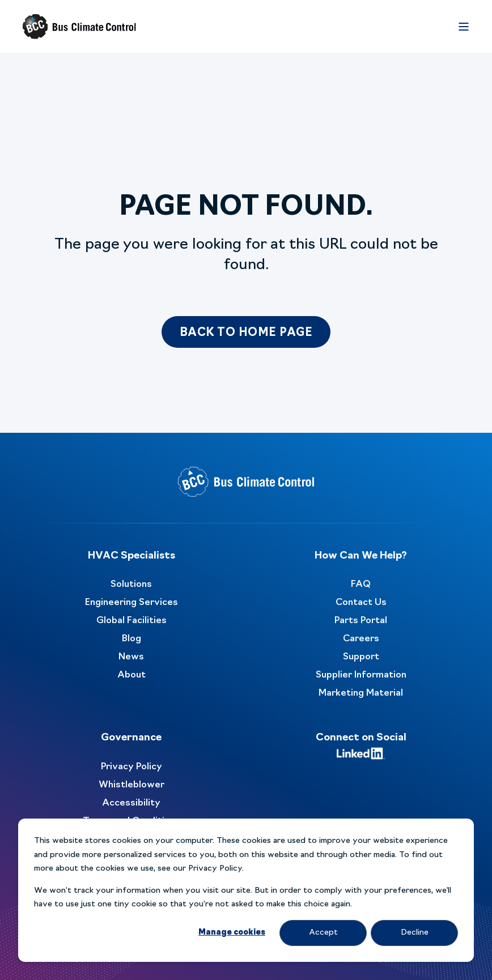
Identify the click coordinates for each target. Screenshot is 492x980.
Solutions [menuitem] (131, 585)
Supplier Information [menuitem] (361, 675)
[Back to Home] (79, 27)
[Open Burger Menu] (464, 27)
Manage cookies (232, 933)
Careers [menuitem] (361, 639)
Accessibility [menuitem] (131, 803)
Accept (323, 933)
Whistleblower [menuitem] (132, 785)
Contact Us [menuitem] (361, 603)
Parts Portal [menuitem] (361, 621)
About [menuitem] (132, 675)
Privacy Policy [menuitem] (132, 767)
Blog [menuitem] (132, 639)
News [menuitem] (131, 657)
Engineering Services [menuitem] (132, 603)
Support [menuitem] (361, 657)
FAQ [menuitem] (361, 585)
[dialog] (246, 890)
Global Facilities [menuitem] (132, 621)
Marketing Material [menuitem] (361, 693)
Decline (415, 933)
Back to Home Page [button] (246, 333)
